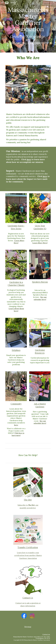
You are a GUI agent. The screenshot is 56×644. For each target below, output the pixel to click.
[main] (28, 26)
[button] (2, 2)
